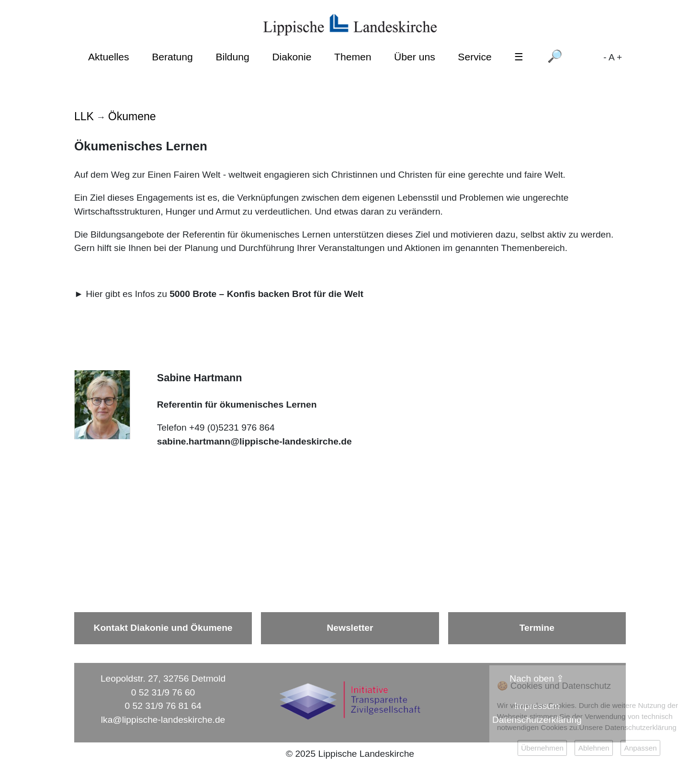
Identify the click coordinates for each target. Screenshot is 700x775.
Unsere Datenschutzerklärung (628, 727)
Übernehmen (542, 748)
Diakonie (292, 57)
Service (474, 57)
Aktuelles (109, 57)
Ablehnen (594, 748)
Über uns (415, 57)
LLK (84, 116)
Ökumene (132, 116)
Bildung (232, 57)
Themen (353, 57)
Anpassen (640, 748)
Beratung (172, 57)
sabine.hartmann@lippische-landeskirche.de (254, 441)
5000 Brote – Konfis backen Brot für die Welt (266, 294)
